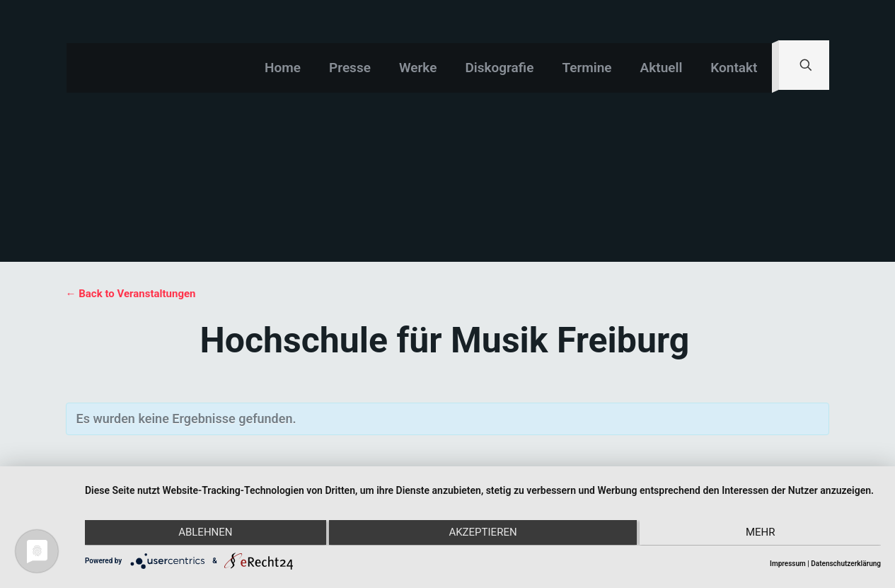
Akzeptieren (483, 534)
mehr (763, 534)
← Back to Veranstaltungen (131, 294)
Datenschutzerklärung (846, 564)
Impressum (788, 564)
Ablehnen (203, 534)
